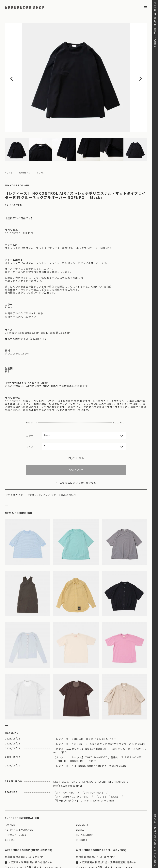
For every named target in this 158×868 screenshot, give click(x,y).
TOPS (40, 149)
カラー (30, 412)
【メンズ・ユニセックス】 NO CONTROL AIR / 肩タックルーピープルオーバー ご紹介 (100, 727)
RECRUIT (82, 817)
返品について (68, 472)
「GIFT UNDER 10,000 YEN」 (72, 773)
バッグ (52, 472)
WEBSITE (12, 850)
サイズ (30, 423)
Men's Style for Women (68, 762)
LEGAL (80, 806)
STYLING (88, 758)
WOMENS (25, 149)
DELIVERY (82, 801)
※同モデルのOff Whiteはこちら (24, 290)
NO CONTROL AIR (17, 162)
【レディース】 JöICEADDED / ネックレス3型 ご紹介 (85, 715)
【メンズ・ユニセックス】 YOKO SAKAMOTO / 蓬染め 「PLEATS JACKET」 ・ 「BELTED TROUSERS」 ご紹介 (99, 736)
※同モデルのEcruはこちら (21, 294)
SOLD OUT (76, 447)
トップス (29, 472)
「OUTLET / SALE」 (107, 773)
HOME (9, 149)
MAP (39, 833)
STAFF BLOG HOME (65, 758)
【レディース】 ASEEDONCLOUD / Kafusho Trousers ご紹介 (90, 742)
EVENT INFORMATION (112, 758)
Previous (19, 66)
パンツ (41, 472)
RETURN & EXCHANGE (19, 806)
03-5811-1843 (122, 844)
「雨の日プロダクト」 (66, 777)
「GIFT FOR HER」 (93, 769)
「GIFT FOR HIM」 (65, 769)
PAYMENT (11, 801)
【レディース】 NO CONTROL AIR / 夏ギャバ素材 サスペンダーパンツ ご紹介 (100, 720)
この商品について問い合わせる (76, 459)
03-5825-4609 (51, 844)
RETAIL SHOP (84, 811)
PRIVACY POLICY (16, 811)
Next (133, 66)
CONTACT (11, 817)
